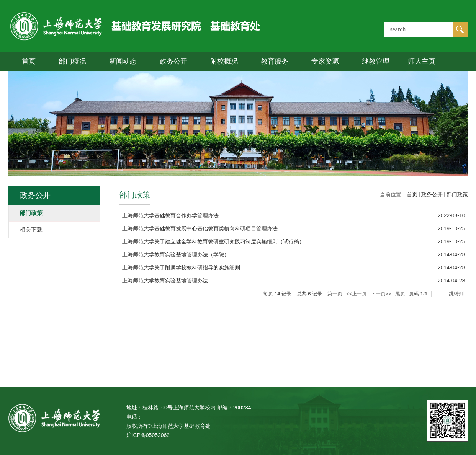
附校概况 (224, 61)
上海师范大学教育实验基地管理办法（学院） (176, 254)
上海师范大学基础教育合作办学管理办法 (170, 215)
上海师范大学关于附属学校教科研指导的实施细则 (181, 267)
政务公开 (173, 61)
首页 (29, 61)
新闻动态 (123, 61)
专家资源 (325, 61)
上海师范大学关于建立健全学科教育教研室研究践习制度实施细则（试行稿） (213, 241)
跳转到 (457, 294)
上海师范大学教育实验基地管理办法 (165, 281)
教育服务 (275, 61)
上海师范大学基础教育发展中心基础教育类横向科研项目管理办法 (200, 228)
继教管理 (376, 61)
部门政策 (457, 194)
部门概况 (72, 61)
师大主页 (422, 61)
